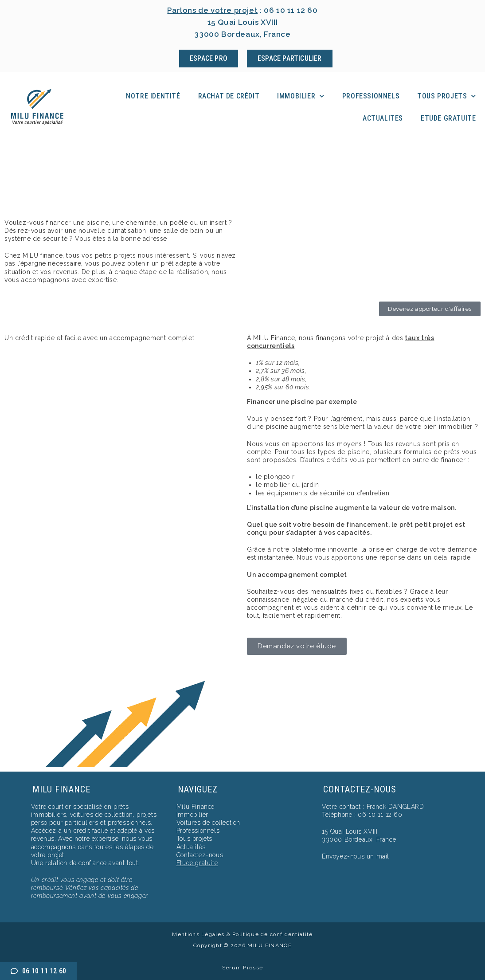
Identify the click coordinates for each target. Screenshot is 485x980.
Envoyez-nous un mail (356, 856)
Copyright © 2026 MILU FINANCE (242, 945)
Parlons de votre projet (213, 10)
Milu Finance (196, 807)
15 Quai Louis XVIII (350, 831)
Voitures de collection (208, 823)
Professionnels (371, 96)
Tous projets (447, 96)
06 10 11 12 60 (291, 10)
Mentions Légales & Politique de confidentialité (242, 934)
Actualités (191, 847)
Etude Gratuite (448, 118)
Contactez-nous (200, 855)
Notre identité (153, 96)
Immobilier (301, 96)
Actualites (383, 118)
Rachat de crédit (229, 96)
